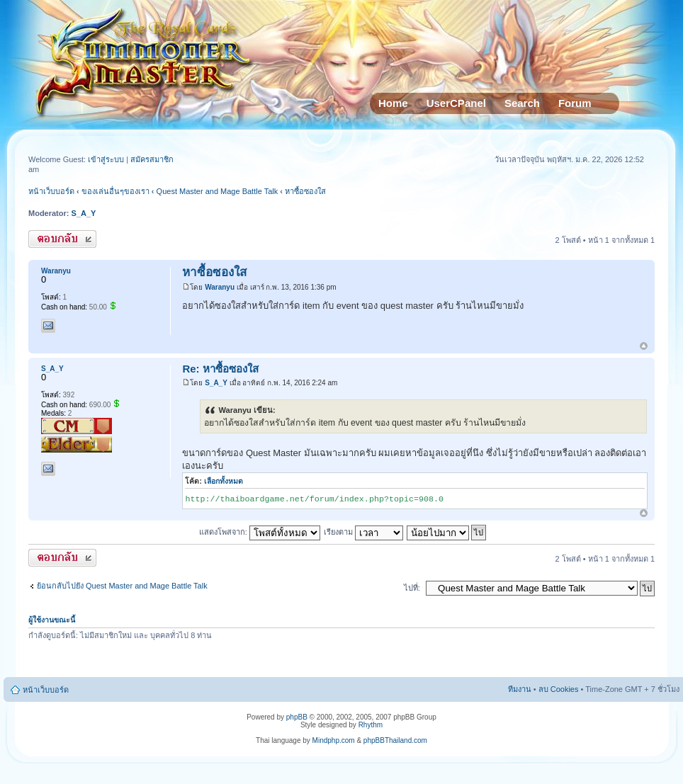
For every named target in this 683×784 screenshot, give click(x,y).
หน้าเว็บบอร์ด (51, 191)
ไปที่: (412, 588)
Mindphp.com (334, 740)
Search (522, 103)
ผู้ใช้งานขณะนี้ (52, 620)
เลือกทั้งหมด (224, 481)
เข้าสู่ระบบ (107, 159)
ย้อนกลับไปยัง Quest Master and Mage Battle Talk (122, 586)
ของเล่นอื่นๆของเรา (115, 191)
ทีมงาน (520, 689)
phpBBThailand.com (395, 740)
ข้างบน (644, 347)
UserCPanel (456, 103)
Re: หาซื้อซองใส (220, 369)
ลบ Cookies (559, 689)
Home (393, 103)
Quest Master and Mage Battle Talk (218, 191)
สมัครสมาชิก (152, 159)
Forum (575, 103)
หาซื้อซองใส (305, 191)
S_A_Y (84, 213)
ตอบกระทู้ (62, 239)
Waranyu (220, 287)
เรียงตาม (363, 532)
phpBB (297, 717)
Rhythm (371, 725)
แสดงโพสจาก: (260, 532)
